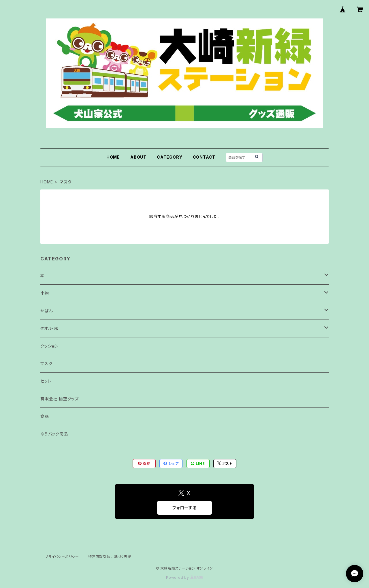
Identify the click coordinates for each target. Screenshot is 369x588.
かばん (47, 311)
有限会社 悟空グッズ (60, 399)
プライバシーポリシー (62, 557)
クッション (49, 346)
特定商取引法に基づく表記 (110, 557)
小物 (45, 293)
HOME (113, 157)
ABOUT (138, 157)
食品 (45, 416)
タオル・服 (49, 328)
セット (46, 381)
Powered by (184, 577)
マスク (46, 363)
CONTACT (204, 157)
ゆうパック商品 (54, 434)
